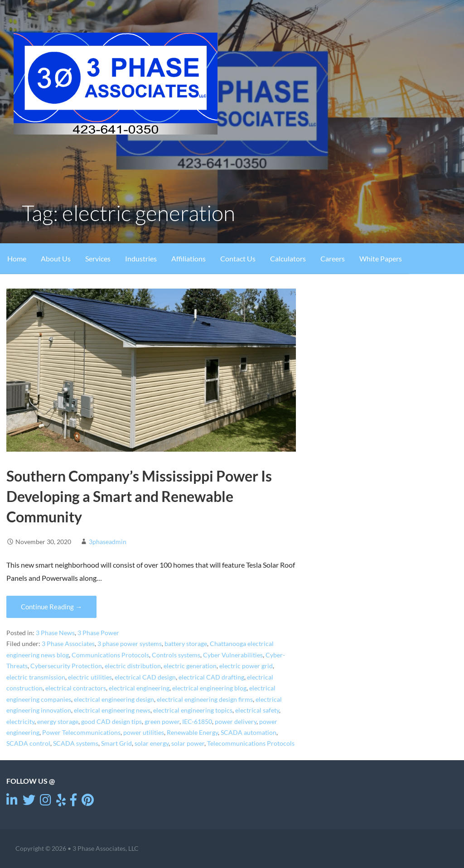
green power (162, 722)
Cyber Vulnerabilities (233, 655)
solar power (188, 743)
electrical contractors (76, 688)
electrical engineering (139, 688)
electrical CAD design (145, 677)
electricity (20, 722)
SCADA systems (76, 743)
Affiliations (188, 258)
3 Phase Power (98, 633)
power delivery (236, 722)
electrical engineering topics (193, 710)
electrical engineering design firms (205, 699)
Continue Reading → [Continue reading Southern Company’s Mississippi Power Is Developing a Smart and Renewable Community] (51, 607)
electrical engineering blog (209, 688)
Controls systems (176, 655)
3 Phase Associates (68, 644)
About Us (56, 258)
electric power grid (246, 666)
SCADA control (28, 743)
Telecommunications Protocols (251, 743)
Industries (141, 258)
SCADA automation (249, 733)
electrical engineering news (112, 710)
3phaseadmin (108, 542)
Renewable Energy (192, 733)
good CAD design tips (111, 722)
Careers (333, 258)
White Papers (381, 258)
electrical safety (257, 710)
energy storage (58, 722)
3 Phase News (55, 633)
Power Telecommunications (81, 733)
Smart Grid (116, 743)
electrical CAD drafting (211, 677)
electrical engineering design (114, 699)
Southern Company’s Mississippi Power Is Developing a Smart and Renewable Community (139, 496)
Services (98, 258)
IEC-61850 (197, 722)
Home (17, 258)
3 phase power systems (130, 644)
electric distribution (133, 666)
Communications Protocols (110, 655)
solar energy (152, 743)
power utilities (144, 733)
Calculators (288, 258)
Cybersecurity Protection (66, 666)
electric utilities (90, 677)
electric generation (190, 666)
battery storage (186, 644)
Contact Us (238, 258)
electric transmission (36, 677)
